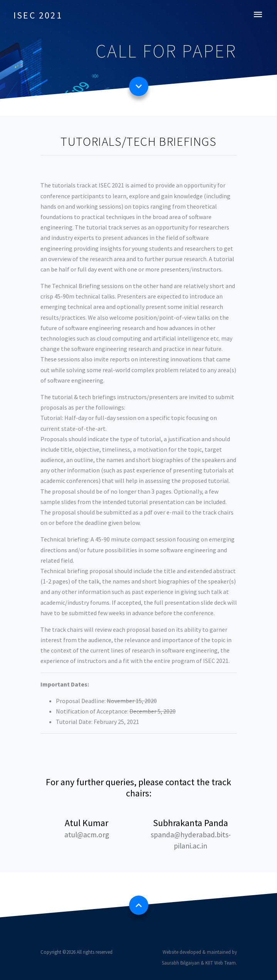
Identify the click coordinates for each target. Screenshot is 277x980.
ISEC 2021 (38, 15)
